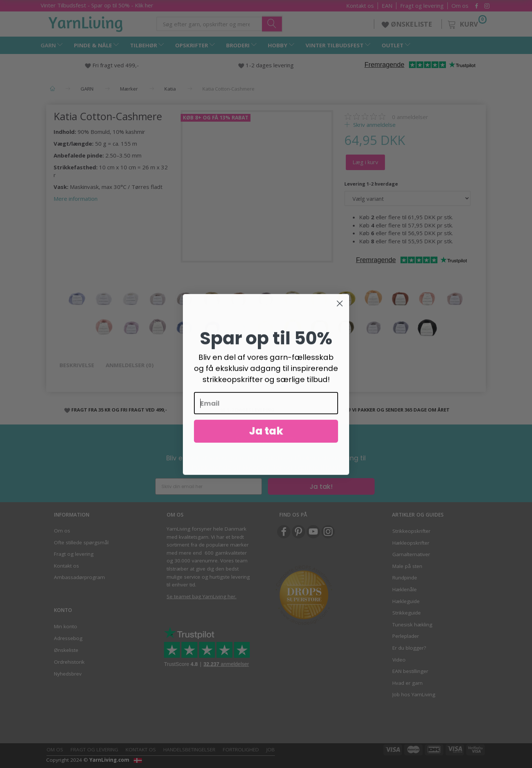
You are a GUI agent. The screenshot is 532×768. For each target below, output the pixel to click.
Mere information (76, 199)
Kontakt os (360, 6)
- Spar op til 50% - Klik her (97, 5)
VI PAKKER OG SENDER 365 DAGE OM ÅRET (401, 410)
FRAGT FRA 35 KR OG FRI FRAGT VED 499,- (119, 410)
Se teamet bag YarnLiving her (201, 596)
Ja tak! (321, 486)
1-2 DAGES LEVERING (251, 410)
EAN (387, 6)
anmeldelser (410, 117)
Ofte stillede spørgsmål (81, 542)
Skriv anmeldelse (374, 125)
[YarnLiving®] (86, 23)
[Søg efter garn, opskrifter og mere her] (272, 24)
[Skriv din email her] (209, 486)
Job (271, 750)
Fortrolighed (241, 750)
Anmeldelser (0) (130, 365)
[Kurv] (466, 23)
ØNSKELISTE (408, 24)
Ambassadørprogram (79, 577)
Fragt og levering (422, 6)
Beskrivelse (77, 365)
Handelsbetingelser (189, 750)
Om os (460, 6)
